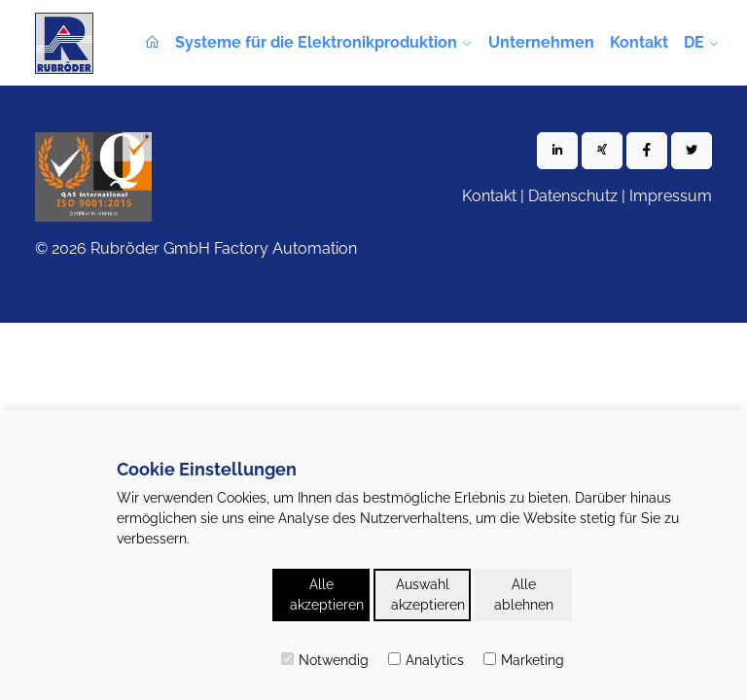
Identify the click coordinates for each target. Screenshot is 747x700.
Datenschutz (573, 196)
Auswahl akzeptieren (428, 595)
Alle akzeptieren (327, 595)
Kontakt (639, 42)
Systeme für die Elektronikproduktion (316, 42)
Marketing (524, 660)
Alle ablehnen (524, 595)
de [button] (694, 42)
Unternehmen (541, 42)
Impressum (671, 196)
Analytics (426, 660)
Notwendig (325, 660)
